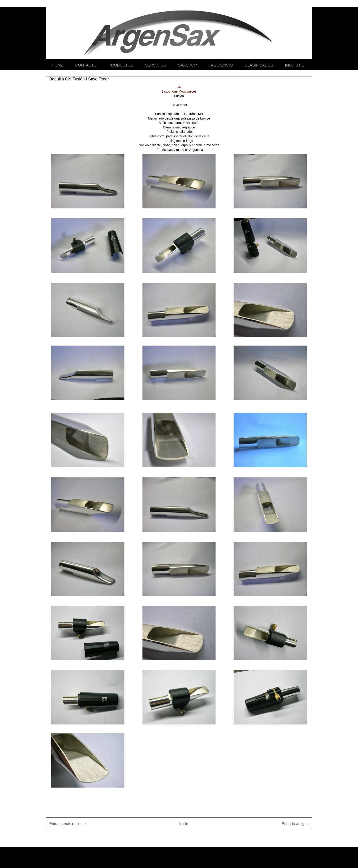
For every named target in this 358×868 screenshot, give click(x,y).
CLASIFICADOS (259, 65)
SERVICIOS (156, 65)
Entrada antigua (295, 824)
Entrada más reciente (68, 824)
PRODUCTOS (121, 65)
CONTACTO (86, 65)
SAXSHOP (187, 65)
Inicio (184, 824)
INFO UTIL (294, 65)
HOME (58, 65)
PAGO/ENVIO (221, 65)
